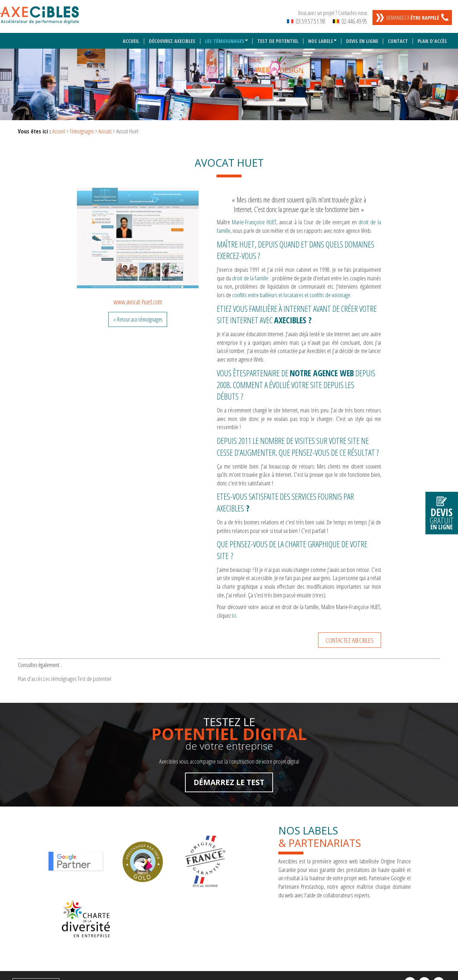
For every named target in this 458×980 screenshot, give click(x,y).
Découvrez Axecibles (174, 37)
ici (234, 611)
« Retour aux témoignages (138, 315)
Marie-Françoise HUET (254, 218)
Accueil (133, 37)
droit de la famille (250, 274)
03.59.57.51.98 (306, 21)
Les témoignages (226, 37)
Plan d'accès (432, 37)
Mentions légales (34, 937)
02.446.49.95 (350, 21)
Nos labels (321, 37)
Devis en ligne (363, 37)
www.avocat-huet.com (138, 297)
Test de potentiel (279, 37)
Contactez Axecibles (350, 636)
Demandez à (413, 18)
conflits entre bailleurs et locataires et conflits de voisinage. (292, 291)
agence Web (333, 369)
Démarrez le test (229, 783)
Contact (399, 37)
